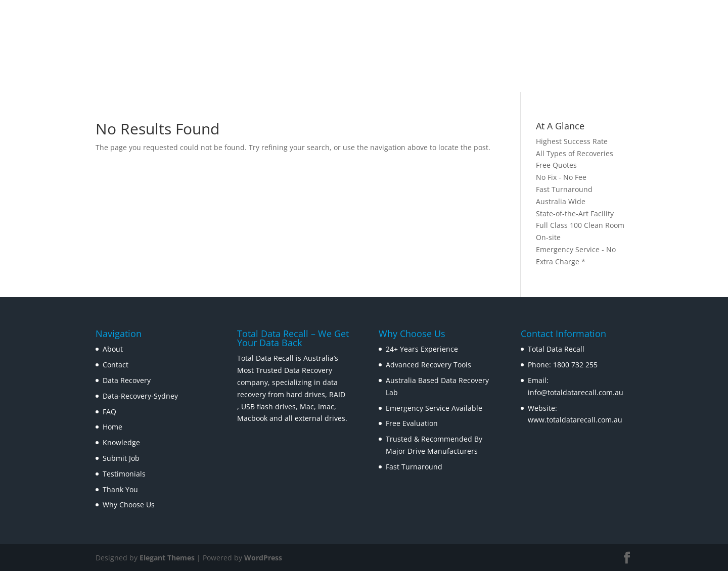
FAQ (109, 412)
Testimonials (124, 474)
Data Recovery (127, 380)
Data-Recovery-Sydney (140, 396)
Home (112, 427)
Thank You (120, 489)
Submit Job (121, 458)
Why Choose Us (129, 505)
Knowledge (121, 442)
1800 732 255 (575, 365)
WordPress (263, 558)
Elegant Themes (167, 558)
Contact (116, 365)
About (113, 349)
